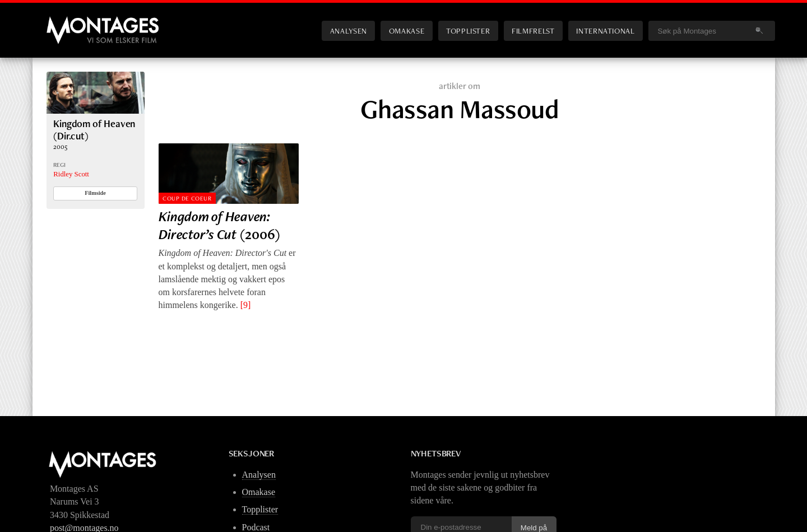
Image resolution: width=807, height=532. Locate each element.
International (605, 31)
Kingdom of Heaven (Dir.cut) (94, 130)
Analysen (349, 31)
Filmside (95, 193)
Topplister (468, 31)
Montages (65, 22)
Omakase (407, 31)
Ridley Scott (71, 174)
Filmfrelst (533, 31)
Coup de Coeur (187, 198)
